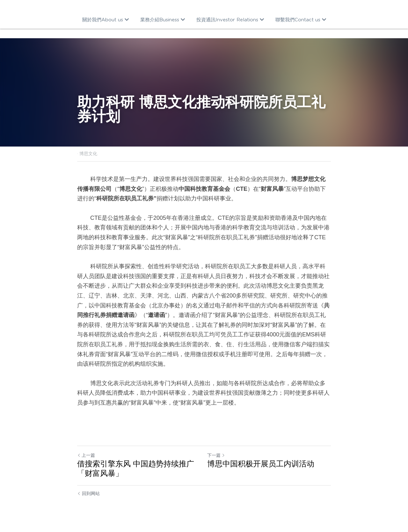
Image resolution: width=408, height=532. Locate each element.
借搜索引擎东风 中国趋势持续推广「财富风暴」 (136, 468)
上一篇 (86, 455)
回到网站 (88, 493)
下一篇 (216, 455)
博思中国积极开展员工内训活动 (261, 464)
